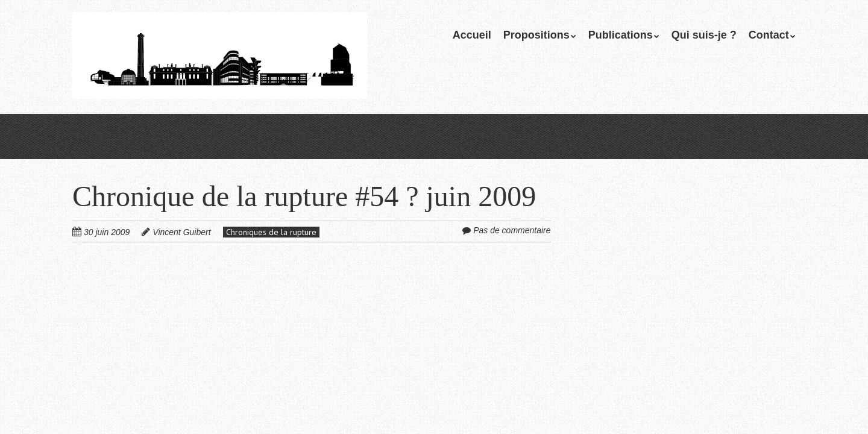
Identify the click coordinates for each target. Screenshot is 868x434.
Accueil (472, 35)
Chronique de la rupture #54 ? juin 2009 (304, 196)
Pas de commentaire (512, 230)
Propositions (536, 35)
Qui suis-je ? (704, 35)
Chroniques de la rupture (271, 232)
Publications (621, 35)
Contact (769, 35)
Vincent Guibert (181, 232)
